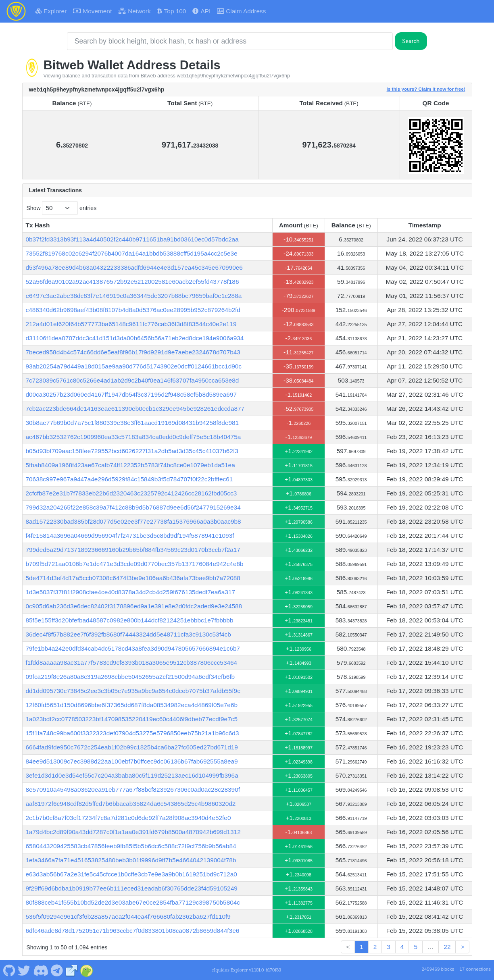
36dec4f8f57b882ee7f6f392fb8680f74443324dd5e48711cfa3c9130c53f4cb (128, 634)
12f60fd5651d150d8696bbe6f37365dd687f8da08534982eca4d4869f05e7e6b (132, 705)
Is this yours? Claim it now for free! (426, 89)
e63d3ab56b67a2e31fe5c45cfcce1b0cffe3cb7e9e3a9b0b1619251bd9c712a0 (131, 874)
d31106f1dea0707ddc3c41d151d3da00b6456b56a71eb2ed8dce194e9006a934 (135, 338)
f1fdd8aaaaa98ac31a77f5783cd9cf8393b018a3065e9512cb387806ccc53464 (132, 663)
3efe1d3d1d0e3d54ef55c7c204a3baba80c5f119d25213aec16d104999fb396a (132, 775)
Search (411, 41)
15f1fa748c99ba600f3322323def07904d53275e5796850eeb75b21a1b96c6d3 (132, 733)
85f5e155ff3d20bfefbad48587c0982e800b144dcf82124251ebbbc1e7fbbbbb (130, 620)
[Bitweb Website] (72, 970)
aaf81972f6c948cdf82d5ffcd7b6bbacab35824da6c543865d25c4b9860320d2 (131, 804)
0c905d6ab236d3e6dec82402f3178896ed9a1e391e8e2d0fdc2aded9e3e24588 (134, 606)
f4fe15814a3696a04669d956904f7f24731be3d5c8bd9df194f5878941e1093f (130, 536)
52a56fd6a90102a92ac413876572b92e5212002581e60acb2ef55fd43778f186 (132, 282)
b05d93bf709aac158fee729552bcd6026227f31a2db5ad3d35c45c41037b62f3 (132, 451)
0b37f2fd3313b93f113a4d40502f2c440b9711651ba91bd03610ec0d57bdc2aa (132, 239)
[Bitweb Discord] (41, 970)
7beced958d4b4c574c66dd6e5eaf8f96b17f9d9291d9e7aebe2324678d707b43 (133, 352)
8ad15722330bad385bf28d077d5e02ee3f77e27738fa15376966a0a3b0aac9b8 (133, 521)
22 (447, 947)
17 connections (475, 969)
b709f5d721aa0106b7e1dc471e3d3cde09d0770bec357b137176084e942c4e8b (135, 564)
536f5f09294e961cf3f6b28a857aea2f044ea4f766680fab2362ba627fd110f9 (128, 917)
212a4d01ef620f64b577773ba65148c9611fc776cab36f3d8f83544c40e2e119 (131, 324)
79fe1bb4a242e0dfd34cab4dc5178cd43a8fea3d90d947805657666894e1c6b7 (133, 648)
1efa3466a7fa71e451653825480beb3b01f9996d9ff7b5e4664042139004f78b (131, 860)
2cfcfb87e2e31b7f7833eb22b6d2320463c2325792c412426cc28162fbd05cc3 (131, 493)
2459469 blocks (438, 969)
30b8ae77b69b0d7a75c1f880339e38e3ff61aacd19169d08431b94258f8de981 (132, 423)
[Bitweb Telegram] (57, 970)
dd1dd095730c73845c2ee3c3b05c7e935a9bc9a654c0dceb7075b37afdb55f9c (133, 691)
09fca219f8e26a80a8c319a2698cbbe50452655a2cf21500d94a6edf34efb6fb (130, 677)
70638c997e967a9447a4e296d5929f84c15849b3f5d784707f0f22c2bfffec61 (129, 479)
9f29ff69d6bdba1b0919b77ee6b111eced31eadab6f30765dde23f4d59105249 (132, 888)
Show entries (62, 208)
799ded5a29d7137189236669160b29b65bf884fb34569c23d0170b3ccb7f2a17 (133, 550)
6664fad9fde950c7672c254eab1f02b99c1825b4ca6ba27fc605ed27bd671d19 (132, 747)
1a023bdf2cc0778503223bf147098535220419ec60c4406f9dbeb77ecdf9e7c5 (132, 719)
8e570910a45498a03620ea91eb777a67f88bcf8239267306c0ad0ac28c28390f (133, 790)
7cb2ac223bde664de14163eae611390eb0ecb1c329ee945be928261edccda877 (135, 409)
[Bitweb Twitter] (24, 970)
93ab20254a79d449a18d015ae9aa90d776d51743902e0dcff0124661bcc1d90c (134, 366)
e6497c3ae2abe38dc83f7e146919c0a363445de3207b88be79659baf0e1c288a (134, 296)
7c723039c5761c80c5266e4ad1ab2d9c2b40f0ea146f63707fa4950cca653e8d (132, 380)
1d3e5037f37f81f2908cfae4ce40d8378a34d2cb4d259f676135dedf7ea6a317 (131, 592)
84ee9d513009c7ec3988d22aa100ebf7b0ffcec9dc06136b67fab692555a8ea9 (132, 761)
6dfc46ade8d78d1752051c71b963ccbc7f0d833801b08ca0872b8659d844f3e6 (133, 931)
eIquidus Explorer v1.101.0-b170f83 (246, 970)
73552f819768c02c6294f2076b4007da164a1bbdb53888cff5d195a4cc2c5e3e (132, 253)
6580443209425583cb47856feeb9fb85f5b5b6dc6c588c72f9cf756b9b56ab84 (131, 846)
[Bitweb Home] (16, 11)
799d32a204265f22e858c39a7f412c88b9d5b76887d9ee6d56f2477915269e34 (133, 507)
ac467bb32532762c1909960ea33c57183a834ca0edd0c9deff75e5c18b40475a (133, 437)
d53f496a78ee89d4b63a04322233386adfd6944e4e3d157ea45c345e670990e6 (134, 267)
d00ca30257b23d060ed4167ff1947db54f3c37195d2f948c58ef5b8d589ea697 (131, 394)
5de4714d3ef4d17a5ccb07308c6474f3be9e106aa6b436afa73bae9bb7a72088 (133, 578)
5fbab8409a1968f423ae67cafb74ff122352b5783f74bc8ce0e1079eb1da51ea (130, 465)
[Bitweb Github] (9, 970)
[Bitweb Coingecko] (87, 970)
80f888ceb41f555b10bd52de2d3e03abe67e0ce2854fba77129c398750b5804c (133, 902)
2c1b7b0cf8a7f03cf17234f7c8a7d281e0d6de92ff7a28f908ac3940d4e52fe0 (128, 818)
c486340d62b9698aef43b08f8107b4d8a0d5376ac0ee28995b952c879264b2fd (133, 310)
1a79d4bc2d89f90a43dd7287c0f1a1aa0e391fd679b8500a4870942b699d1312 (133, 832)
